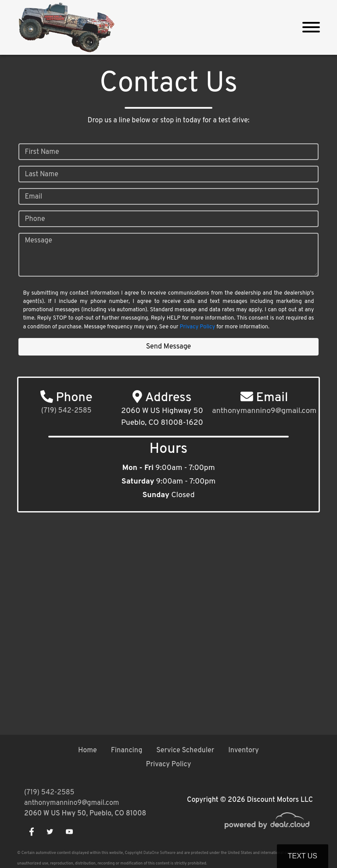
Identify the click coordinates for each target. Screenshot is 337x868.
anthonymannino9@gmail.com (72, 803)
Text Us (303, 856)
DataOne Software (160, 853)
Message (38, 241)
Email (33, 197)
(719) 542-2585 (66, 411)
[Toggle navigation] (311, 27)
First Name (42, 152)
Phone (35, 219)
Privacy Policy (198, 327)
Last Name (41, 174)
